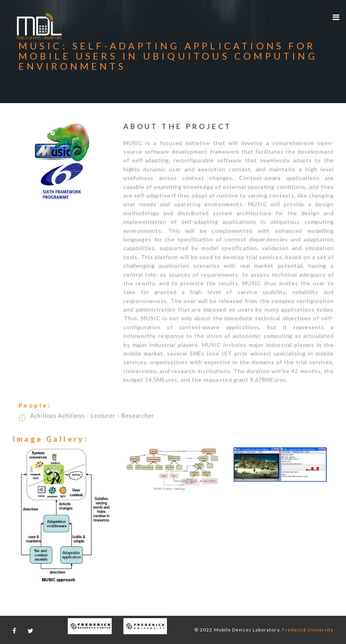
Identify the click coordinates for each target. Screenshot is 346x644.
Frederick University (308, 630)
